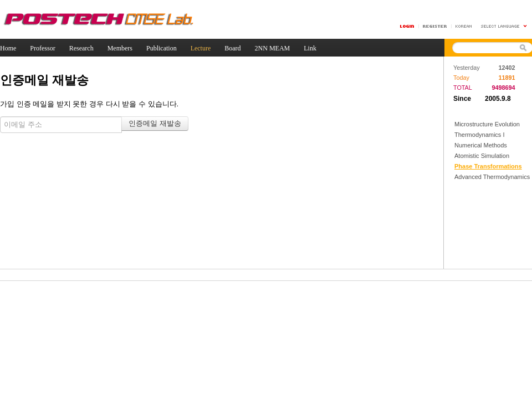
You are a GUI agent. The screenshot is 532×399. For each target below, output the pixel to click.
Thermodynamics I (479, 135)
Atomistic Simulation (482, 156)
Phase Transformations (488, 166)
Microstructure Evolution (487, 124)
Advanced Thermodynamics (492, 177)
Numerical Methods (481, 145)
